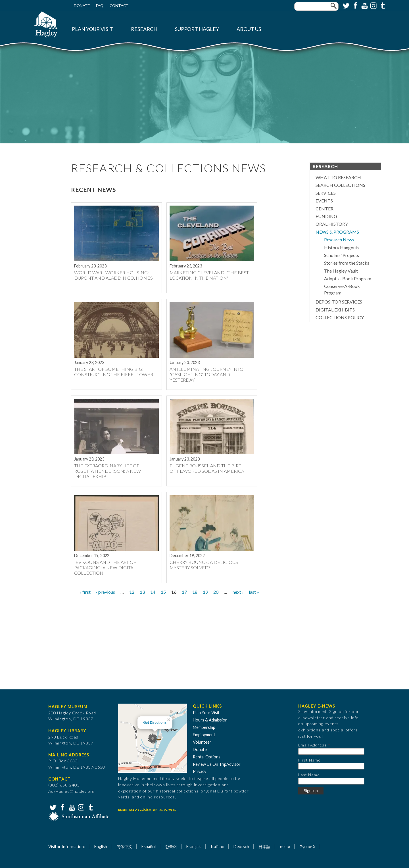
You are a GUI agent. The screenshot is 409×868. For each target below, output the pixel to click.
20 (216, 592)
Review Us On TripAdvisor (217, 764)
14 (153, 592)
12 (132, 592)
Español (149, 847)
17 (184, 592)
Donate (82, 6)
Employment (204, 735)
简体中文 (124, 847)
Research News (339, 240)
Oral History (332, 224)
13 (142, 592)
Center (325, 209)
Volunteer (202, 742)
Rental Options (207, 757)
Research (144, 29)
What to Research (338, 177)
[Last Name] (331, 781)
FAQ (100, 6)
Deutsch (241, 847)
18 (195, 592)
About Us (249, 29)
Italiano (218, 847)
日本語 (264, 847)
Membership (204, 727)
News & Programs (337, 232)
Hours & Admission (210, 720)
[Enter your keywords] (316, 6)
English (101, 847)
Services (326, 193)
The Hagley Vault (341, 271)
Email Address (312, 745)
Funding (326, 216)
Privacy (200, 771)
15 (163, 592)
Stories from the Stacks (347, 263)
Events (324, 201)
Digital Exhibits (335, 310)
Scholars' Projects (342, 255)
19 (205, 592)
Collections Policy (340, 317)
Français (194, 847)
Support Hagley (197, 29)
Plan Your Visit (93, 29)
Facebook (355, 5)
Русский (307, 847)
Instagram (373, 5)
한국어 (171, 847)
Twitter (346, 5)
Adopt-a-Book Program (348, 278)
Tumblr (382, 5)
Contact (119, 6)
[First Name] (331, 766)
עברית (285, 847)
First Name (309, 760)
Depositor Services (339, 302)
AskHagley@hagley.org (71, 791)
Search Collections (340, 185)
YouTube (364, 5)
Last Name (309, 775)
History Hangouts (342, 247)
